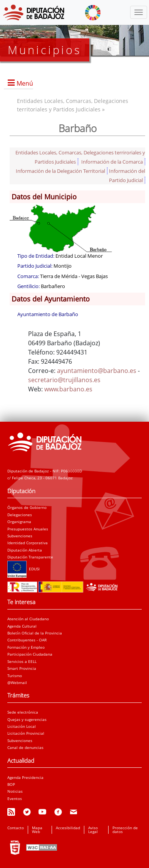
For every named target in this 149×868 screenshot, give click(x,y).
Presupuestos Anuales (28, 529)
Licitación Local (22, 726)
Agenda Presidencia (25, 777)
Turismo (15, 676)
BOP (11, 784)
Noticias (15, 791)
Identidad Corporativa (28, 543)
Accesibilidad (68, 828)
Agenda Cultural (22, 626)
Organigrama (19, 522)
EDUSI (23, 569)
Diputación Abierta (25, 550)
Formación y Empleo (26, 647)
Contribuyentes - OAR (27, 640)
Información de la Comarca (112, 162)
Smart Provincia (22, 668)
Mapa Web (37, 830)
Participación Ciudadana (30, 654)
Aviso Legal (93, 830)
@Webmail (17, 682)
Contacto (16, 828)
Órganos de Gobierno (27, 507)
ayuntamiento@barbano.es (97, 371)
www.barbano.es (68, 389)
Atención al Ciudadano (28, 619)
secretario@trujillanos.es (64, 380)
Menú (25, 83)
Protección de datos (125, 830)
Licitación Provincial (26, 733)
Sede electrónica (23, 712)
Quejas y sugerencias (27, 719)
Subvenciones (20, 536)
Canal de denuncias (25, 747)
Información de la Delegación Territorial (60, 171)
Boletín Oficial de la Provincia (35, 633)
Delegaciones (20, 515)
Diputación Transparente (30, 557)
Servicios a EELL (22, 661)
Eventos (15, 798)
